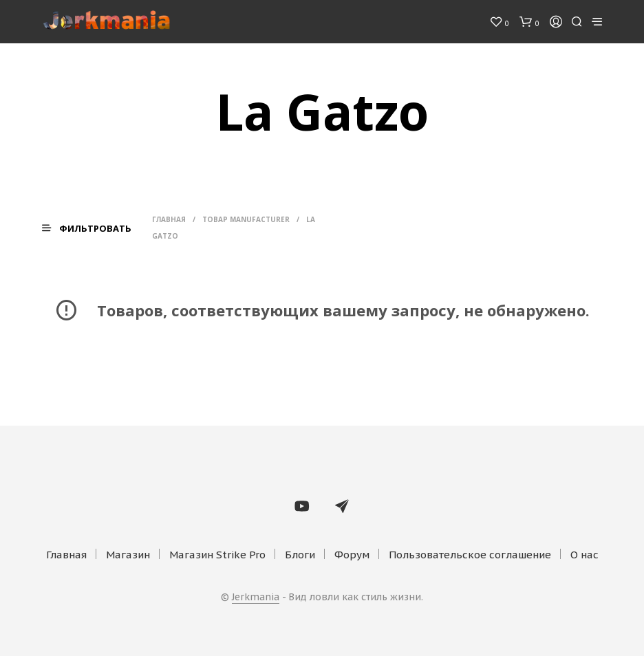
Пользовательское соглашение (470, 555)
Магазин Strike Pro (217, 555)
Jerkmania (256, 598)
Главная (169, 219)
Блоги (300, 555)
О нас (584, 555)
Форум (352, 555)
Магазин (128, 555)
